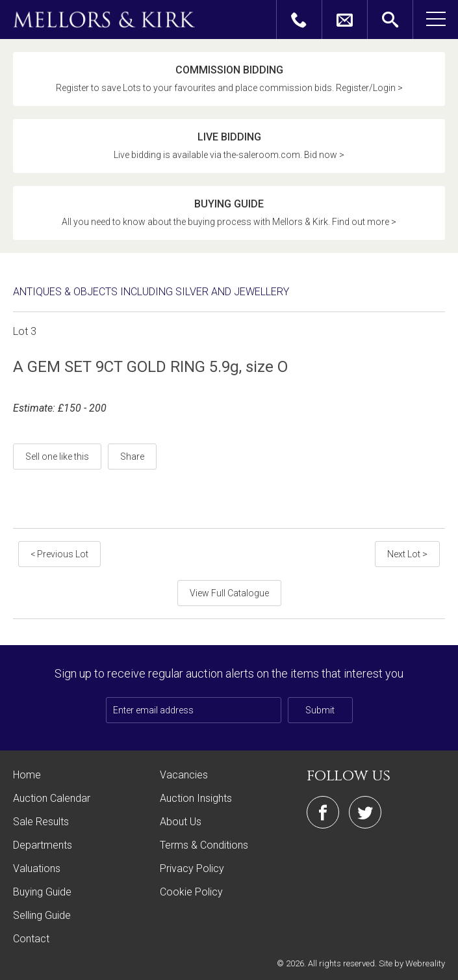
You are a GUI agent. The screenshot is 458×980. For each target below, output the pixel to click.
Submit (320, 710)
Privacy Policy (192, 868)
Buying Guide (42, 892)
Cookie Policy (191, 892)
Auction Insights (196, 798)
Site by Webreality (412, 963)
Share (132, 457)
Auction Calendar (52, 798)
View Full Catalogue (229, 593)
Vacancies (184, 775)
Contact (31, 939)
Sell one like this (57, 457)
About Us (181, 822)
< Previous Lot (59, 554)
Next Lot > (407, 554)
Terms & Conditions (204, 845)
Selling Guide (42, 915)
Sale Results (41, 822)
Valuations (37, 868)
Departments (43, 845)
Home (27, 775)
